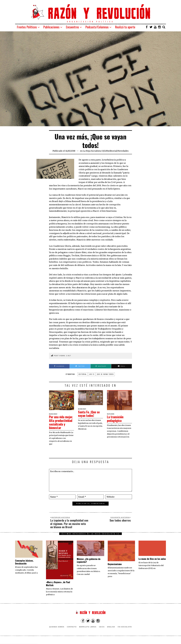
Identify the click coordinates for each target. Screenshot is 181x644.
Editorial (83, 374)
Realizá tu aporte (125, 27)
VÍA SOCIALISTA (125, 630)
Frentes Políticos (27, 27)
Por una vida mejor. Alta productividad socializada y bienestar (58, 424)
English (111, 630)
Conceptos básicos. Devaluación (24, 566)
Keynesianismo (115, 568)
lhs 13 (92, 374)
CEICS (102, 630)
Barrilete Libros (88, 630)
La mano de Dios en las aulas (152, 562)
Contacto (72, 630)
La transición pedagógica (116, 419)
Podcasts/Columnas (97, 27)
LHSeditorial (110, 151)
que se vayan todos (105, 374)
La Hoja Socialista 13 (93, 151)
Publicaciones (51, 27)
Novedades (123, 151)
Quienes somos (57, 630)
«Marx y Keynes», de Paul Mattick (58, 587)
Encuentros (72, 27)
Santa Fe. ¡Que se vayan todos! (89, 414)
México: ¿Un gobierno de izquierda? (89, 564)
